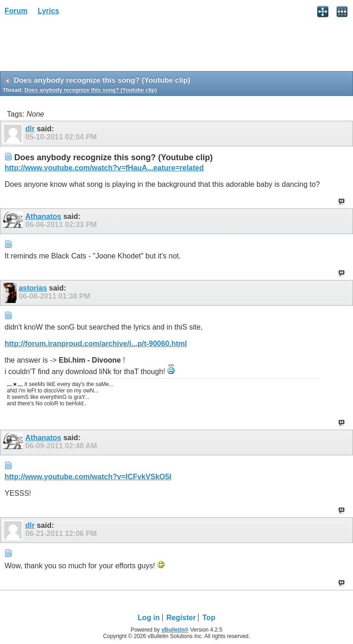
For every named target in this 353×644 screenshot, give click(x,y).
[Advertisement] (74, 46)
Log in (149, 618)
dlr (30, 129)
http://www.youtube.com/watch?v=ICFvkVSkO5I (88, 477)
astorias (33, 288)
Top (209, 618)
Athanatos (43, 216)
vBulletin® (175, 630)
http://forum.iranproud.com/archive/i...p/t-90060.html (96, 344)
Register (181, 618)
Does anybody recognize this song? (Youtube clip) (91, 90)
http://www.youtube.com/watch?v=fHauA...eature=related (104, 168)
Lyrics (48, 11)
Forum (16, 11)
